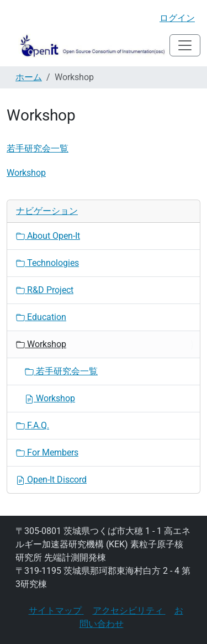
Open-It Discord (51, 480)
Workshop (26, 173)
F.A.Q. (33, 425)
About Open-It (48, 236)
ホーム (29, 77)
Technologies (47, 263)
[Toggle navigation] (185, 45)
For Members (47, 452)
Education (41, 317)
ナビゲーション (47, 211)
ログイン (177, 18)
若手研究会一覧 (38, 148)
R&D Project (45, 290)
